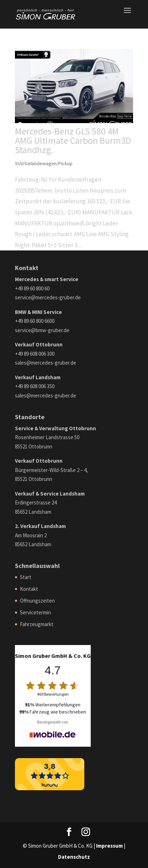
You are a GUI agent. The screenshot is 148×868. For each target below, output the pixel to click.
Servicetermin (35, 612)
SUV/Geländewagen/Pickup (44, 163)
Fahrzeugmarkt (37, 624)
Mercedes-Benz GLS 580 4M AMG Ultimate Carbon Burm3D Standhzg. (73, 140)
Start (26, 577)
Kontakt (29, 589)
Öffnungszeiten (37, 601)
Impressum (109, 846)
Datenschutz (74, 857)
